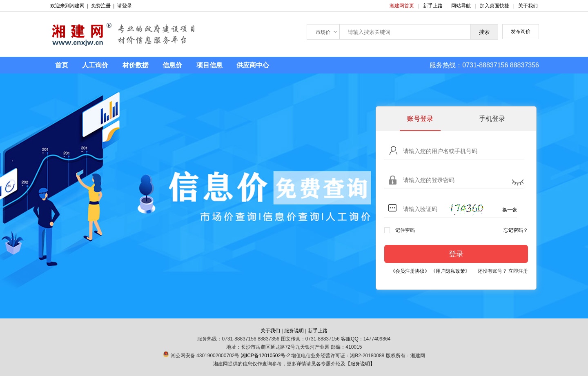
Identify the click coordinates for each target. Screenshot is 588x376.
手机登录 (492, 119)
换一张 (510, 210)
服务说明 (294, 331)
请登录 (125, 6)
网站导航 (462, 6)
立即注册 (518, 271)
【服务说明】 (360, 364)
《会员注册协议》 (410, 271)
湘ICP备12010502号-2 (265, 356)
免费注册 (101, 6)
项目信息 (209, 65)
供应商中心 (253, 65)
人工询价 (95, 65)
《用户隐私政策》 (450, 271)
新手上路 (433, 6)
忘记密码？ (516, 230)
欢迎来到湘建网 (67, 6)
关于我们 (528, 6)
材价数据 (136, 65)
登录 (456, 254)
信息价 (172, 65)
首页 (62, 65)
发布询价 (521, 31)
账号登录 (420, 119)
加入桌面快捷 (494, 6)
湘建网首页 (402, 6)
